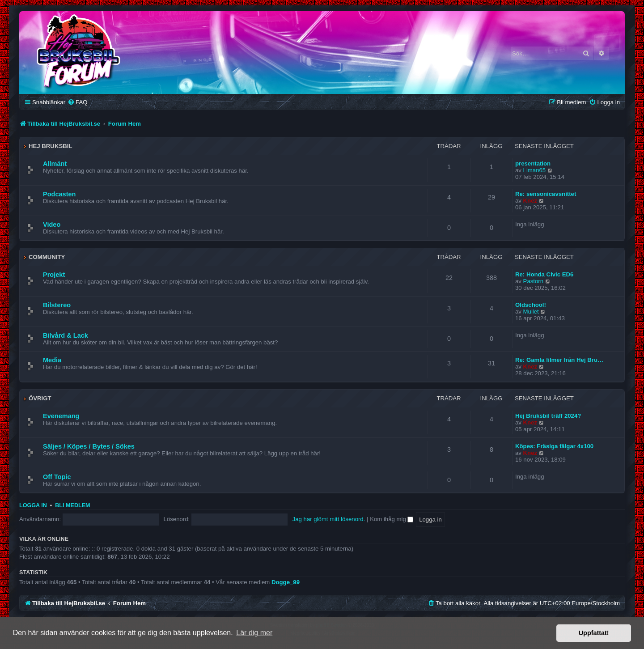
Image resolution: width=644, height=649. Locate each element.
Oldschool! (531, 305)
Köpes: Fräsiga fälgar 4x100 (554, 446)
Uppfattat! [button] (594, 633)
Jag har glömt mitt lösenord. (329, 519)
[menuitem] (77, 102)
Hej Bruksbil (50, 146)
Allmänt (55, 164)
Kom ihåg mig (392, 519)
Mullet (531, 312)
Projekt (54, 275)
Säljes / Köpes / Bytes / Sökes (89, 446)
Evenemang (61, 416)
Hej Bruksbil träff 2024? (548, 416)
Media (52, 360)
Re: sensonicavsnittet (546, 194)
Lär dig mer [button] (254, 633)
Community (47, 257)
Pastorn (533, 281)
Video (52, 225)
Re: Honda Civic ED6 (544, 274)
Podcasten (59, 194)
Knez (530, 201)
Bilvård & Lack (66, 335)
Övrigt (40, 398)
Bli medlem (72, 505)
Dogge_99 (286, 582)
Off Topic (57, 477)
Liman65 (535, 170)
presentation (533, 163)
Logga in (33, 505)
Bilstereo (57, 305)
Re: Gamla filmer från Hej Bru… (559, 360)
